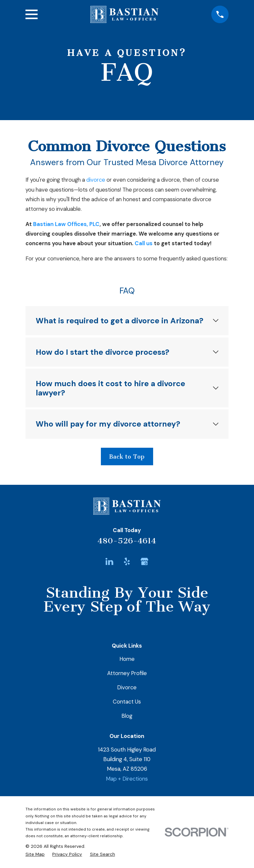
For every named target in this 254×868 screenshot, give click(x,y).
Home (127, 659)
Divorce (127, 687)
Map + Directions (127, 779)
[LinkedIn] (109, 561)
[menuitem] (35, 854)
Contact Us (127, 702)
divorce (96, 180)
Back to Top (127, 457)
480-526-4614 (127, 541)
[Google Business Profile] (144, 561)
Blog (127, 716)
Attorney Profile (127, 673)
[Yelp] (127, 561)
